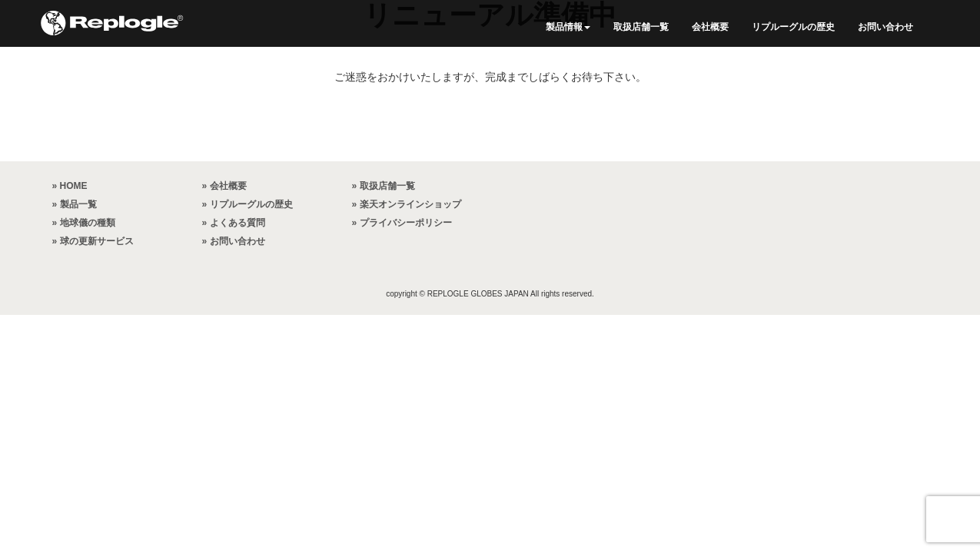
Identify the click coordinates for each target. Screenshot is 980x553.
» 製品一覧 (75, 204)
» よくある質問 (234, 223)
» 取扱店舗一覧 (384, 186)
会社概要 (710, 27)
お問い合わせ (885, 27)
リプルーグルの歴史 (793, 27)
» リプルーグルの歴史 (247, 204)
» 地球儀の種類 (84, 223)
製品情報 (568, 27)
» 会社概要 (224, 186)
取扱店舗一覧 (641, 27)
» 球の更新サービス (93, 241)
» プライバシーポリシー (402, 223)
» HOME (70, 186)
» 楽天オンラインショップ (407, 204)
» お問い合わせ (234, 241)
